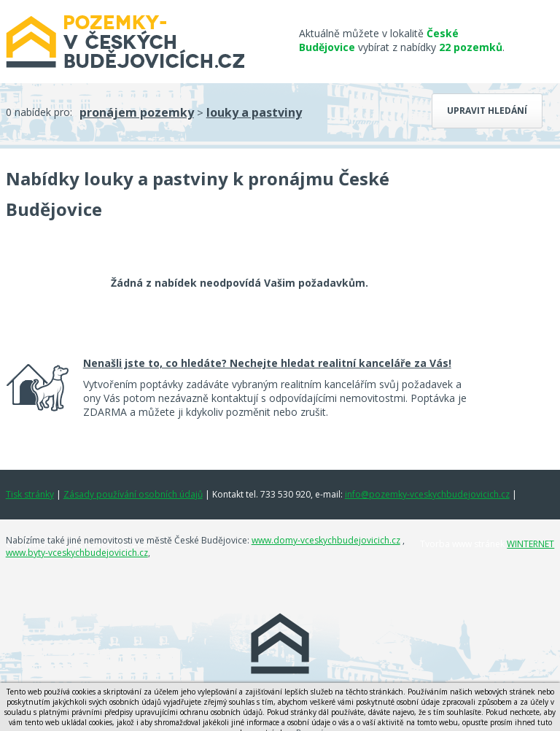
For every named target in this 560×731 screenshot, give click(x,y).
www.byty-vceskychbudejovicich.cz (77, 553)
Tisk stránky (30, 494)
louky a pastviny (254, 112)
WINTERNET (530, 544)
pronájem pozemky (137, 112)
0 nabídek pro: (39, 112)
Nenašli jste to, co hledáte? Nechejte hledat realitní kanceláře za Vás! (267, 363)
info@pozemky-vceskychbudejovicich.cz (427, 494)
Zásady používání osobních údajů (133, 494)
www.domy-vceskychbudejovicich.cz (326, 540)
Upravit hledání (487, 111)
